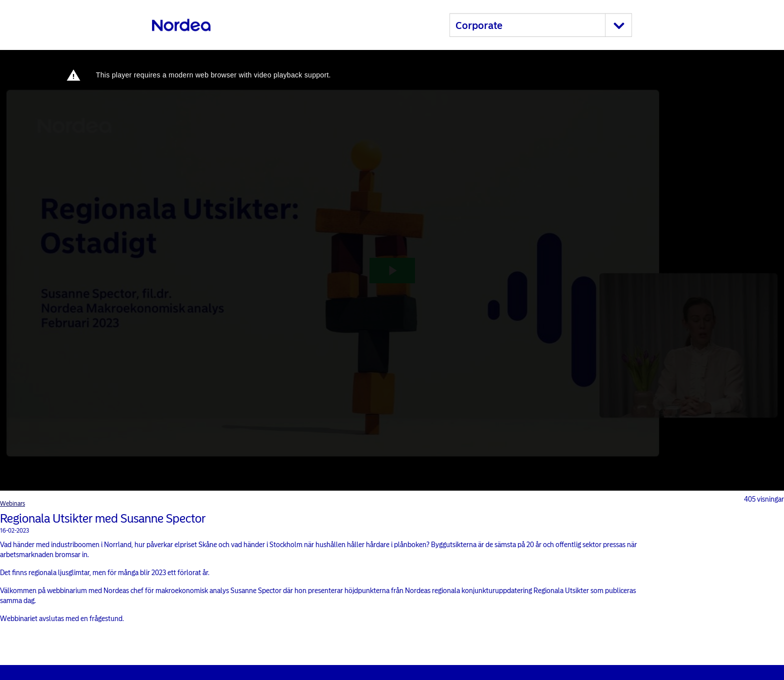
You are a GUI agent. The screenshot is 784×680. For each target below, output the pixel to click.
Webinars (12, 504)
